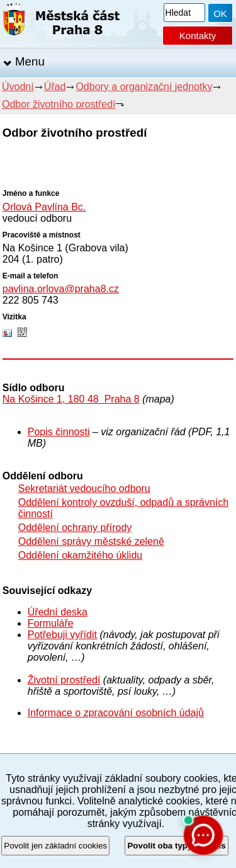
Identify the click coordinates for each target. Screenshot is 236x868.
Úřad (55, 87)
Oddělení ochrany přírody (75, 528)
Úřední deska (58, 612)
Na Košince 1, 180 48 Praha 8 (71, 399)
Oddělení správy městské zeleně (91, 541)
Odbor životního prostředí (59, 104)
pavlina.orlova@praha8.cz (61, 289)
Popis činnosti (59, 432)
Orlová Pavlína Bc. (44, 207)
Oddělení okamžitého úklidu (80, 555)
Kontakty (198, 36)
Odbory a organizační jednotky (144, 87)
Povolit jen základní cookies (55, 846)
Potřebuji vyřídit (62, 635)
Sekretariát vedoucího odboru (84, 488)
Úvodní (18, 87)
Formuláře (51, 623)
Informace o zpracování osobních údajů (116, 713)
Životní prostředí (64, 680)
